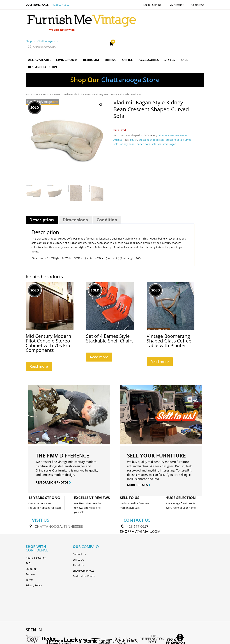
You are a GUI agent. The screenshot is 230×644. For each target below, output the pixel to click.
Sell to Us (78, 538)
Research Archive (43, 46)
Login (147, 5)
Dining (111, 39)
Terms (29, 559)
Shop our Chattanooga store (132, 20)
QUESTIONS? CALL (48, 5)
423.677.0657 (137, 505)
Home (29, 73)
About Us (78, 544)
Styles (170, 39)
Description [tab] (42, 198)
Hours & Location (36, 536)
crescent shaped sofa (152, 119)
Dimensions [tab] (75, 198)
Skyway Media (120, 635)
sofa (154, 123)
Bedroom (91, 39)
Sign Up (157, 5)
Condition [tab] (107, 198)
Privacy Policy (34, 564)
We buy (124, 482)
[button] (101, 84)
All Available (40, 39)
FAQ (28, 542)
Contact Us (198, 5)
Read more (39, 345)
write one (95, 486)
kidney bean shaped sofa (135, 123)
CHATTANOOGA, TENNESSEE (59, 505)
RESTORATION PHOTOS (53, 461)
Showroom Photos (84, 549)
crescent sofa (174, 119)
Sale (184, 39)
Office (127, 39)
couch (134, 119)
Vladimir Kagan (167, 123)
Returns (30, 553)
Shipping (31, 547)
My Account (176, 5)
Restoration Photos (84, 555)
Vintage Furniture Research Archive (53, 73)
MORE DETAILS (139, 464)
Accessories (149, 39)
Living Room (67, 39)
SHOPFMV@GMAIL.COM (140, 510)
